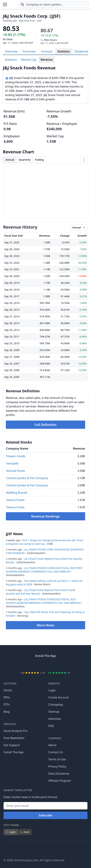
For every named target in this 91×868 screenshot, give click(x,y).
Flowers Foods (16, 456)
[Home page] (13, 4)
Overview (11, 51)
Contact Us (56, 752)
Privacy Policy (57, 766)
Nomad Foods (16, 471)
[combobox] (54, 4)
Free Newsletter (14, 738)
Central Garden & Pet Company (27, 478)
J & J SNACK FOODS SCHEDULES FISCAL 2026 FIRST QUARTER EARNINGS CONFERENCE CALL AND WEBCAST (44, 570)
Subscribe (45, 815)
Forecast (47, 51)
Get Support (12, 745)
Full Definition (45, 425)
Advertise (55, 719)
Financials (29, 51)
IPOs (7, 697)
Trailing (39, 160)
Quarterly (25, 160)
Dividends (81, 51)
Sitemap (54, 712)
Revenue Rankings (45, 516)
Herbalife (12, 463)
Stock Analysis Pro (16, 731)
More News (46, 625)
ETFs (7, 705)
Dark (25, 832)
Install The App (14, 752)
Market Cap (29, 60)
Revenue (47, 60)
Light (11, 832)
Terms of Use (57, 759)
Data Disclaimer (59, 774)
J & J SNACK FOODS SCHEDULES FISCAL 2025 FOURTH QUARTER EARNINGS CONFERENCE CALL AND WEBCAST (44, 601)
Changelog (56, 705)
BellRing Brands (17, 493)
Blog (7, 712)
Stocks (8, 690)
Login (52, 690)
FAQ (51, 726)
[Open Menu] (5, 4)
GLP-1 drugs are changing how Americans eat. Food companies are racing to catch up (44, 542)
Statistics (64, 51)
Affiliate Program (60, 781)
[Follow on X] (16, 849)
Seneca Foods (15, 500)
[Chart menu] (84, 160)
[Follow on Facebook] (6, 849)
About (52, 745)
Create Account (58, 697)
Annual (10, 160)
